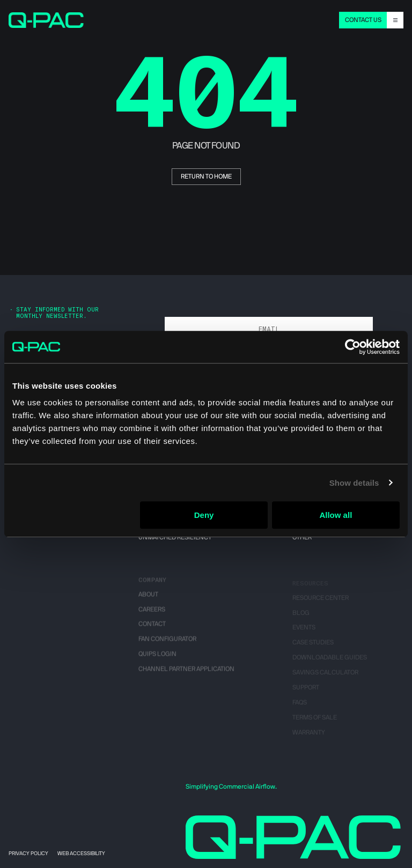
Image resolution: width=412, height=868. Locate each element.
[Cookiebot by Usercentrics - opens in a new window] (353, 347)
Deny (204, 515)
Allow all (336, 515)
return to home (206, 176)
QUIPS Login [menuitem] (157, 659)
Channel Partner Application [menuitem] (186, 674)
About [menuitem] (148, 599)
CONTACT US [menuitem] (363, 20)
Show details (354, 483)
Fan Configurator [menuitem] (167, 644)
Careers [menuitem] (152, 614)
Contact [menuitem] (152, 629)
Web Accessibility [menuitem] (81, 854)
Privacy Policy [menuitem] (28, 854)
